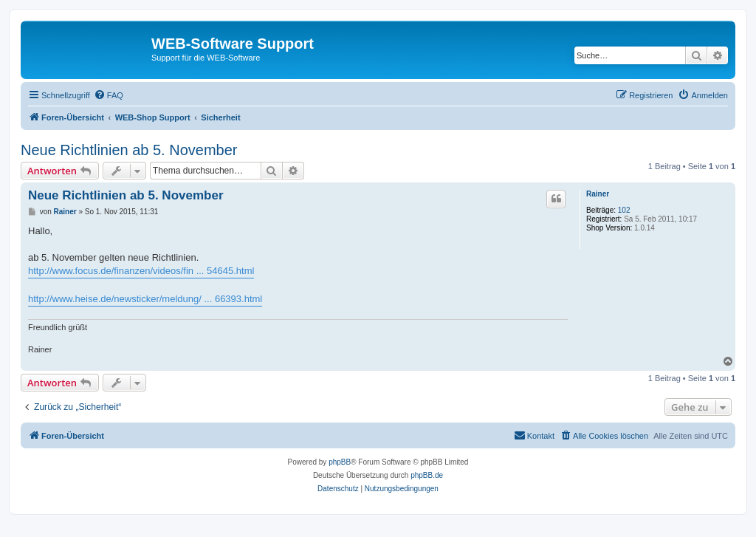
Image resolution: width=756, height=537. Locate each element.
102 (624, 210)
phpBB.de (427, 475)
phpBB (340, 462)
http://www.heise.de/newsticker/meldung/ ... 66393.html (145, 299)
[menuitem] (109, 95)
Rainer (598, 194)
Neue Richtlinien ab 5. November (129, 150)
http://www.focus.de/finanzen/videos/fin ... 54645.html (141, 271)
